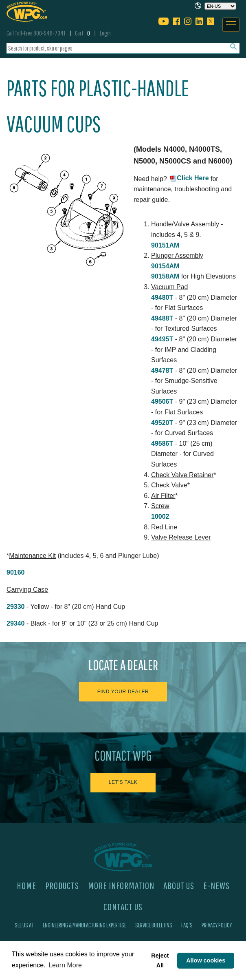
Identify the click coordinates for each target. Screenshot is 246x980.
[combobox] (123, 48)
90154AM (165, 266)
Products (62, 885)
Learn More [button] (65, 965)
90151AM (165, 245)
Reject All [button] (160, 960)
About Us (179, 885)
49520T (162, 423)
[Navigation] (231, 25)
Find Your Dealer (123, 692)
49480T (162, 298)
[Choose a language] (220, 6)
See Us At (24, 925)
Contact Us (123, 907)
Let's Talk (123, 782)
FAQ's (187, 925)
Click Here (193, 178)
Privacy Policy (217, 925)
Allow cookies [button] (206, 960)
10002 (160, 517)
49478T (162, 371)
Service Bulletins (154, 925)
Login (105, 33)
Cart (82, 33)
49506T (162, 402)
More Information (121, 885)
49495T (162, 339)
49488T (162, 318)
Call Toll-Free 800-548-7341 (36, 33)
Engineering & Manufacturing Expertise (85, 925)
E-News (216, 885)
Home (26, 885)
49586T (162, 444)
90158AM (165, 276)
